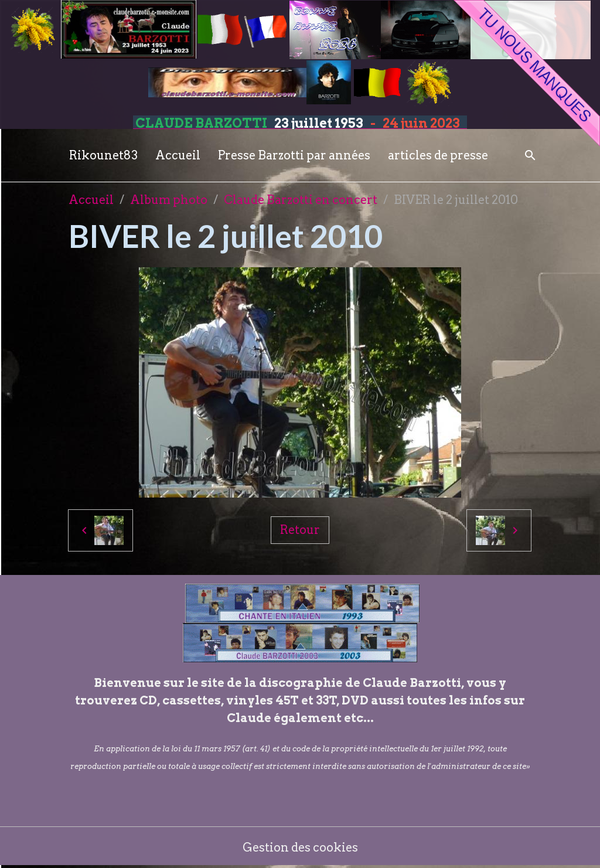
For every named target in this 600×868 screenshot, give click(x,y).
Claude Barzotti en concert (301, 200)
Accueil (178, 155)
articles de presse (438, 155)
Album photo (169, 200)
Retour (300, 530)
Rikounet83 (103, 155)
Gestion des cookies (300, 847)
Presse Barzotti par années (294, 155)
